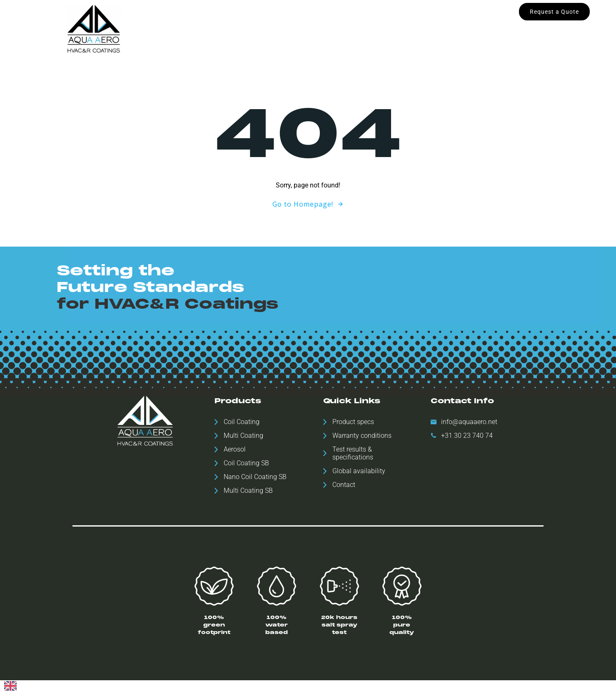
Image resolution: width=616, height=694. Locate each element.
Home (187, 28)
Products (223, 28)
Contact (426, 28)
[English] (10, 689)
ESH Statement (379, 28)
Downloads (329, 28)
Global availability (275, 28)
